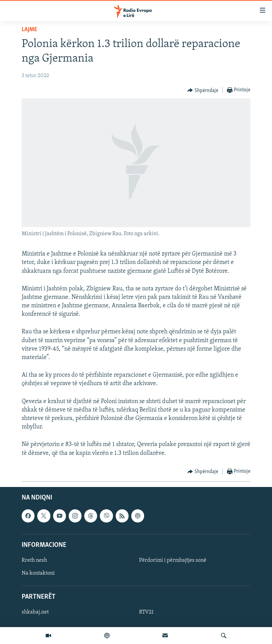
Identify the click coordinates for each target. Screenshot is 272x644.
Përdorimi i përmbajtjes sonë (173, 560)
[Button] (203, 90)
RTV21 (146, 612)
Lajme (29, 30)
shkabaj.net (35, 612)
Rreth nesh (34, 560)
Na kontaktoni (38, 573)
